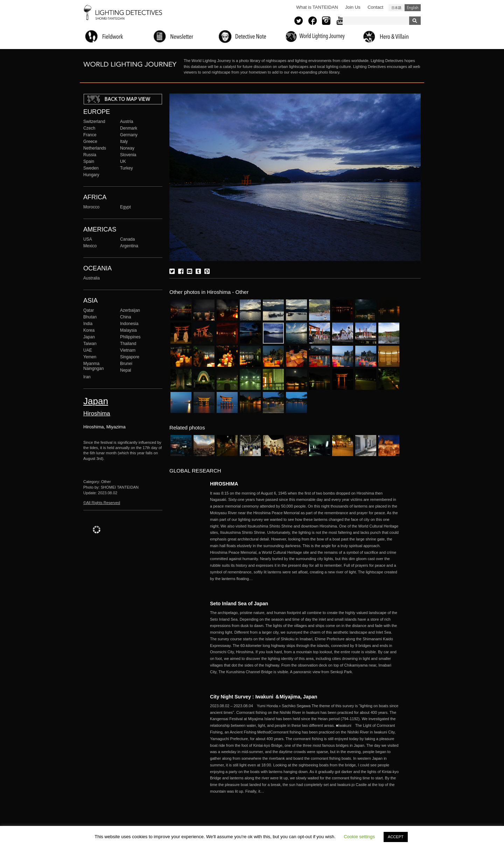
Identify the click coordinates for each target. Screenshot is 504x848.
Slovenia (128, 155)
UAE (88, 350)
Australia (92, 278)
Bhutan (90, 317)
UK (123, 161)
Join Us (353, 7)
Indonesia (129, 324)
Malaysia (128, 330)
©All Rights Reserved (102, 503)
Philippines (130, 337)
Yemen (90, 357)
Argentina (129, 246)
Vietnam (128, 350)
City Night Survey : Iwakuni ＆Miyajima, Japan (264, 697)
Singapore (130, 357)
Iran (87, 377)
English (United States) (413, 8)
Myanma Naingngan (93, 366)
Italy (124, 142)
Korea (89, 330)
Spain (89, 161)
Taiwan (90, 344)
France (90, 135)
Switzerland (94, 122)
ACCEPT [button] (396, 837)
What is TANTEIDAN (317, 7)
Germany (129, 135)
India (88, 324)
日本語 (397, 8)
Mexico (90, 246)
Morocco (91, 207)
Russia (90, 155)
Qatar (89, 310)
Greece (90, 142)
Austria (127, 122)
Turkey (126, 168)
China (126, 317)
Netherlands (95, 148)
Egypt (125, 207)
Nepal (126, 370)
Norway (127, 148)
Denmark (129, 128)
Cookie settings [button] (359, 837)
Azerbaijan (130, 310)
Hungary (91, 175)
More (304, 536)
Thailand (128, 344)
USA (88, 239)
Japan (89, 337)
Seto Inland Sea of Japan (239, 604)
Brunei (126, 364)
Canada (127, 239)
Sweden (91, 168)
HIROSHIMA (224, 484)
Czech (89, 128)
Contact (375, 7)
